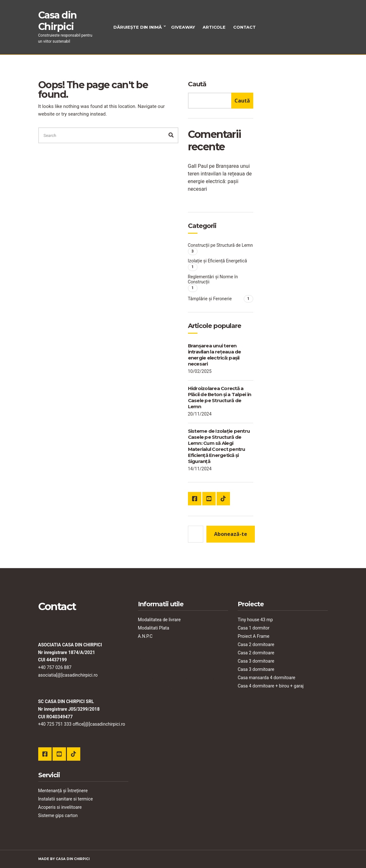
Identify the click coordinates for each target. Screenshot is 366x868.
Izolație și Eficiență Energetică (218, 261)
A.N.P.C (145, 636)
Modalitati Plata (154, 628)
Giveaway (183, 27)
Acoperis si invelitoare (60, 807)
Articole (214, 27)
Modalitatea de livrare (159, 620)
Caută (197, 84)
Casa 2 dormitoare (256, 644)
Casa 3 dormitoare (256, 661)
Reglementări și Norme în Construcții (213, 279)
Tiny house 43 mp (255, 620)
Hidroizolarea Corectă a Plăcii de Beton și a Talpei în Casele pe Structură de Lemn (220, 397)
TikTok (223, 499)
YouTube (209, 499)
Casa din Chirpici (57, 21)
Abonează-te (231, 534)
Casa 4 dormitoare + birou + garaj (271, 686)
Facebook (195, 499)
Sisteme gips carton (58, 815)
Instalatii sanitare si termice (66, 799)
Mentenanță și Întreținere (63, 791)
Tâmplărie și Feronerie (210, 299)
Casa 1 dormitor (254, 628)
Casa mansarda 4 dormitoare (266, 678)
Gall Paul (198, 166)
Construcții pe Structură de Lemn (220, 245)
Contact (244, 27)
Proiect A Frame (254, 636)
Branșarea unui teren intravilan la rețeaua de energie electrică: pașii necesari (215, 355)
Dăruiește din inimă (138, 27)
